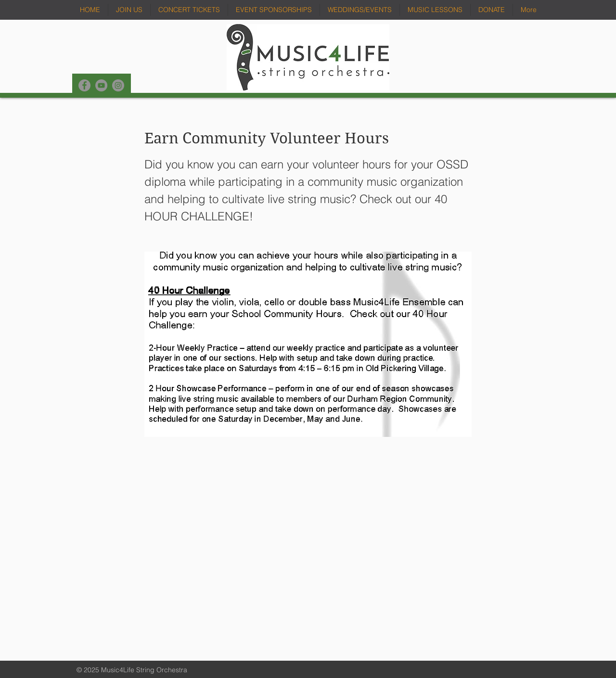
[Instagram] (118, 85)
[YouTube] (101, 85)
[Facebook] (84, 85)
